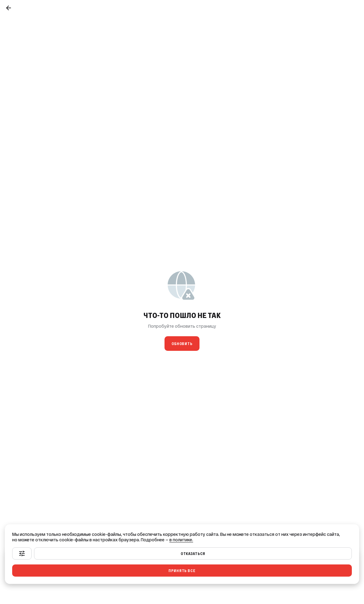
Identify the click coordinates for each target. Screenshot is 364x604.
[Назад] (9, 8)
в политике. (181, 540)
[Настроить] (22, 553)
